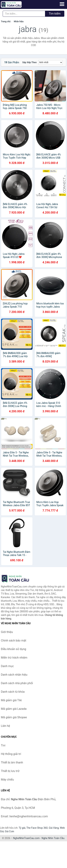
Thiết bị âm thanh (12, 762)
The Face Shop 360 (37, 828)
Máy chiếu (7, 780)
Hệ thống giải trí (11, 754)
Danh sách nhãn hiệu (14, 675)
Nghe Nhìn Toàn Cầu (53, 838)
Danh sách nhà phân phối (17, 683)
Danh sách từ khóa (13, 692)
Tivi (3, 745)
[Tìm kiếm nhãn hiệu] (24, 14)
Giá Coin (9, 831)
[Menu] (62, 4)
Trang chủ (6, 22)
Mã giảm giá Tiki (11, 700)
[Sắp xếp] (51, 62)
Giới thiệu (7, 632)
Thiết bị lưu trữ (10, 771)
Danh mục (7, 666)
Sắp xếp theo (29, 62)
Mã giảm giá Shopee (14, 717)
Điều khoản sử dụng (13, 649)
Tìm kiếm (55, 14)
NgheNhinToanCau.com (26, 838)
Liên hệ (5, 726)
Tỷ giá (22, 828)
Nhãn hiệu (19, 22)
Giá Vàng (54, 828)
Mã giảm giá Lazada (14, 709)
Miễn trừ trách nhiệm (14, 658)
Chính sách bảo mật (14, 641)
